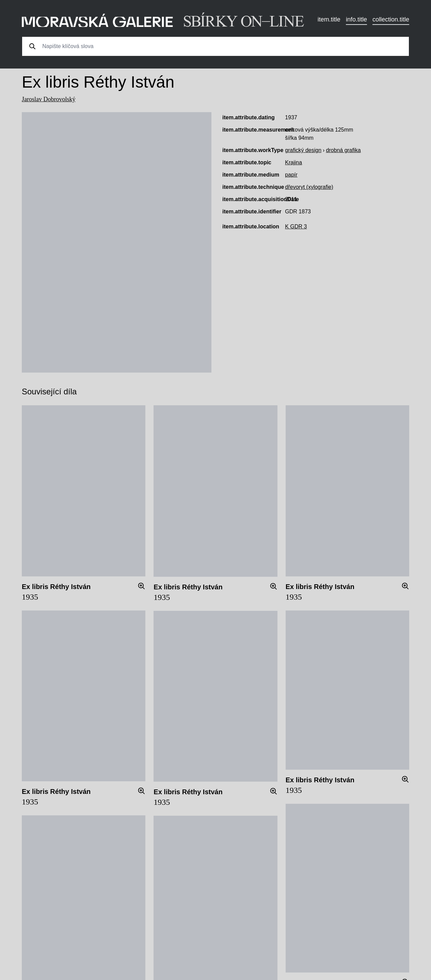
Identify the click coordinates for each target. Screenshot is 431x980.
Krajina (293, 162)
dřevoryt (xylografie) (309, 187)
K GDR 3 (296, 227)
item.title (329, 19)
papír (291, 175)
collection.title (391, 19)
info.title (356, 19)
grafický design (303, 150)
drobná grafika (343, 150)
